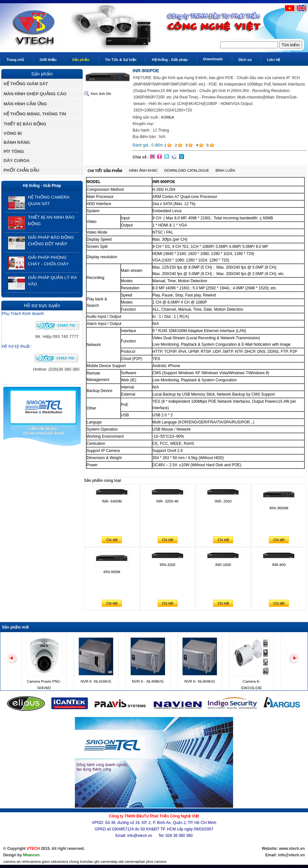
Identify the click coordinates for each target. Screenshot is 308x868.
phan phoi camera (152, 862)
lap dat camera (125, 862)
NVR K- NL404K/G (200, 681)
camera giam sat (42, 862)
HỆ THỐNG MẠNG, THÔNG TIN (35, 114)
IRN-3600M (279, 508)
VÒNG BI (13, 133)
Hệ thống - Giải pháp (170, 60)
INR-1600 (223, 565)
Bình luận (225, 170)
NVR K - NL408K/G (148, 681)
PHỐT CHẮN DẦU (21, 170)
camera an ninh (16, 862)
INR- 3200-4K (167, 501)
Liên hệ (273, 60)
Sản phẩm (81, 60)
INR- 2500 (223, 501)
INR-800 (279, 565)
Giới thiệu (48, 60)
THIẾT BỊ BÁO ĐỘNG (25, 124)
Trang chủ (15, 60)
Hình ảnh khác (143, 170)
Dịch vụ (245, 60)
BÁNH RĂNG (17, 142)
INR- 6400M (112, 501)
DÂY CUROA (17, 161)
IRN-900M (112, 572)
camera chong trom (72, 862)
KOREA (168, 117)
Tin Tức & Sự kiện (121, 60)
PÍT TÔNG (14, 151)
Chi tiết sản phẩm (105, 171)
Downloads (213, 59)
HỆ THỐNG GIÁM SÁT (26, 84)
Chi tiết (112, 540)
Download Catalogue (187, 170)
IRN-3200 (167, 565)
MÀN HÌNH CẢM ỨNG (25, 104)
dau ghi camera (100, 862)
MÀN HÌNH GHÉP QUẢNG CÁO (35, 94)
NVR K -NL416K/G (96, 681)
